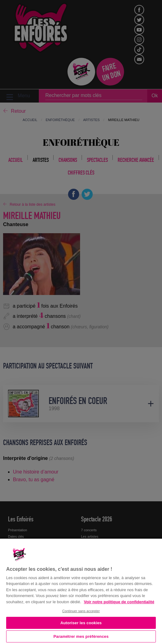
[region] (81, 591)
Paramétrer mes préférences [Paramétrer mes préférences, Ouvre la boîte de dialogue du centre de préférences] (81, 636)
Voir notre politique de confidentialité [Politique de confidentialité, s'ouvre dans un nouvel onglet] (119, 602)
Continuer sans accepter (81, 611)
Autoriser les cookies (81, 623)
